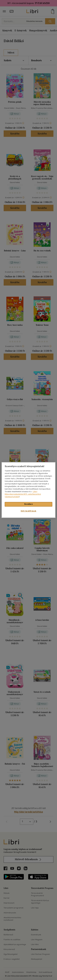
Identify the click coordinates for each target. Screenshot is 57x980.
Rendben (29, 504)
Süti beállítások (28, 511)
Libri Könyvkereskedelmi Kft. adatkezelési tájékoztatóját (23, 494)
